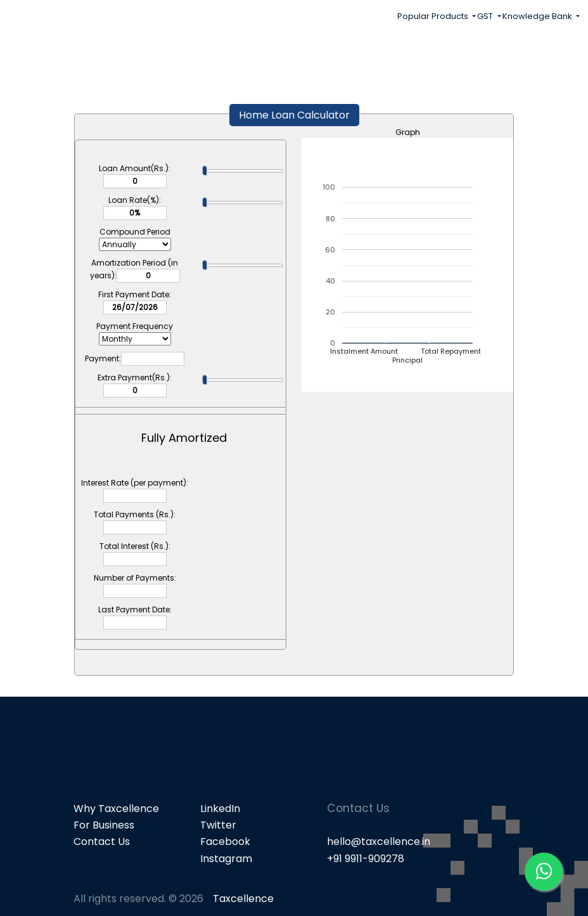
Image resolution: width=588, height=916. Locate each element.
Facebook (225, 842)
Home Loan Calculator (294, 115)
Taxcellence (243, 899)
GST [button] (486, 16)
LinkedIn (220, 809)
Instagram (226, 859)
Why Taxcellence (116, 809)
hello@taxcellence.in (379, 842)
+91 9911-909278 (366, 859)
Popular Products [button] (434, 16)
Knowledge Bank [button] (538, 16)
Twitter (218, 825)
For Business (104, 825)
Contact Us (102, 842)
